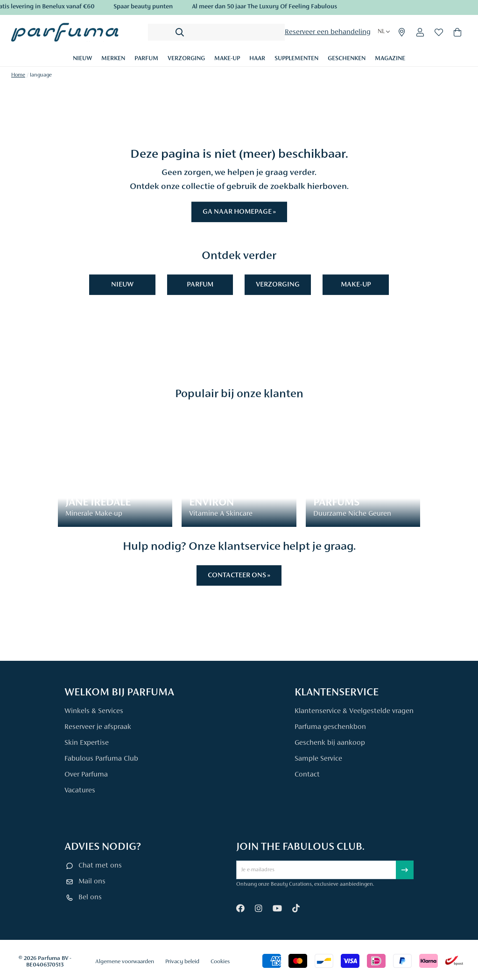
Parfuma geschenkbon (330, 727)
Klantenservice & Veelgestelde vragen (354, 711)
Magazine (390, 59)
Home (18, 75)
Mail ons (92, 882)
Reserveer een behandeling (328, 32)
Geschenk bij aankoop (330, 743)
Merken (113, 59)
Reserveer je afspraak (98, 727)
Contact (307, 775)
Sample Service (318, 759)
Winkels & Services (94, 711)
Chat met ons (100, 866)
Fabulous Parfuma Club (101, 759)
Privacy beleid (182, 962)
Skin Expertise (87, 743)
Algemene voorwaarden (125, 962)
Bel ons (90, 897)
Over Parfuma (86, 775)
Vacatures (80, 791)
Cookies (220, 962)
